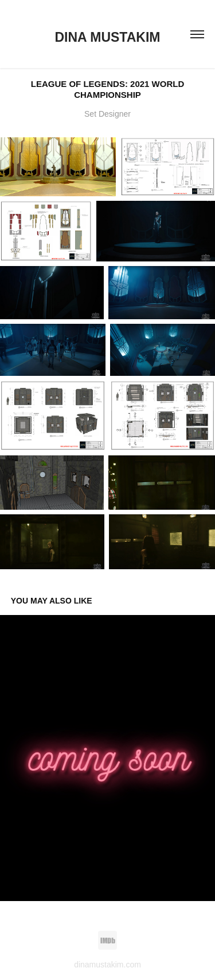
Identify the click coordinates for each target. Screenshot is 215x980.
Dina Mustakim (108, 37)
